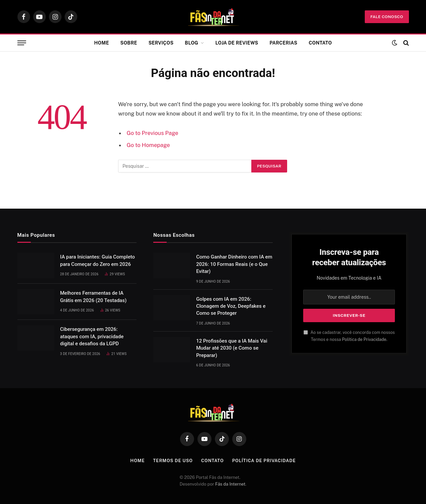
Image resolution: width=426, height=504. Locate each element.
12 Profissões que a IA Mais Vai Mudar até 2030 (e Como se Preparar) (232, 348)
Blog (191, 43)
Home (101, 43)
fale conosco (387, 17)
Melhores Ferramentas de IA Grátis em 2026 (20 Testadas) (94, 297)
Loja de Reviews (237, 43)
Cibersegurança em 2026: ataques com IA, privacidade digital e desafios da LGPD (92, 336)
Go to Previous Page (153, 133)
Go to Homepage (148, 145)
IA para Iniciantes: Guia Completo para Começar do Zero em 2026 (98, 260)
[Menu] (22, 43)
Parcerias (283, 43)
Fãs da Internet (230, 484)
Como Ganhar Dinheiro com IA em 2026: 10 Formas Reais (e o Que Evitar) (234, 264)
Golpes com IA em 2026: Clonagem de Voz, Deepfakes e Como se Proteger (231, 306)
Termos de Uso (173, 461)
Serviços (161, 43)
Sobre (129, 43)
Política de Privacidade (264, 461)
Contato (320, 43)
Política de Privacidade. (365, 339)
